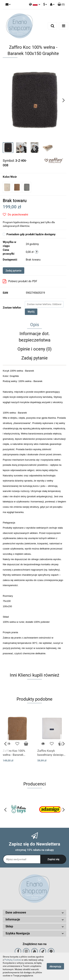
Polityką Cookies (13, 960)
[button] (61, 5)
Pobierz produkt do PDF (20, 281)
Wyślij (31, 312)
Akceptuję (55, 966)
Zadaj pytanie (14, 271)
